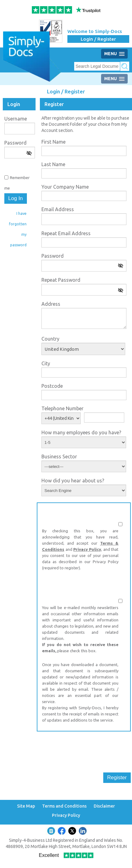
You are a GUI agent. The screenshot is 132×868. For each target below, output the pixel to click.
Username (16, 119)
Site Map (26, 806)
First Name (53, 142)
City (46, 363)
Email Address (58, 209)
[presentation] (84, 748)
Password (15, 143)
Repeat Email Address (66, 233)
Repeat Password (61, 280)
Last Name (53, 164)
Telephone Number (62, 408)
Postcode (52, 386)
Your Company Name (65, 187)
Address (51, 304)
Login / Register (98, 39)
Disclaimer (104, 806)
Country (50, 339)
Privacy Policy (87, 549)
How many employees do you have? (81, 432)
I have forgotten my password (18, 229)
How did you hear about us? (73, 481)
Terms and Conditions (64, 806)
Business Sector (59, 457)
